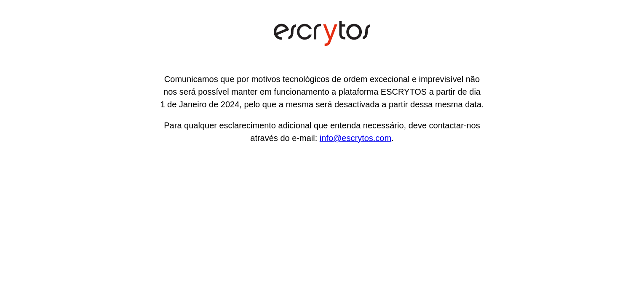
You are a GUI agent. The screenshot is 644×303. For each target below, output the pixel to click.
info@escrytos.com (355, 138)
